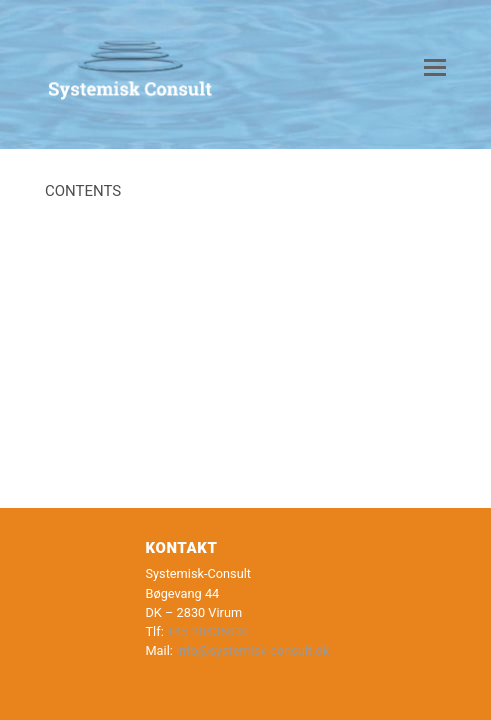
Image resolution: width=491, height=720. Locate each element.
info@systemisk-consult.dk (252, 650)
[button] (435, 68)
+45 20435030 (208, 631)
